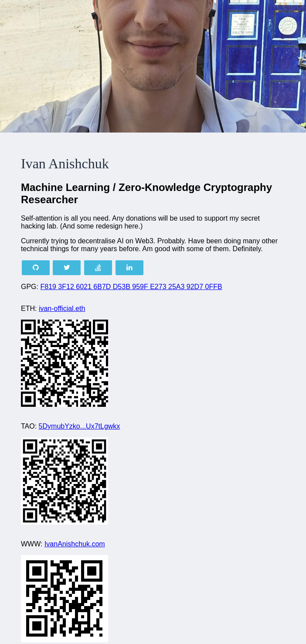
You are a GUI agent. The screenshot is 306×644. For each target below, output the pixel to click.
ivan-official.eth (62, 308)
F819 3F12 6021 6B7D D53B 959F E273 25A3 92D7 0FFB (131, 287)
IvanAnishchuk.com (75, 544)
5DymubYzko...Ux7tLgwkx (80, 426)
